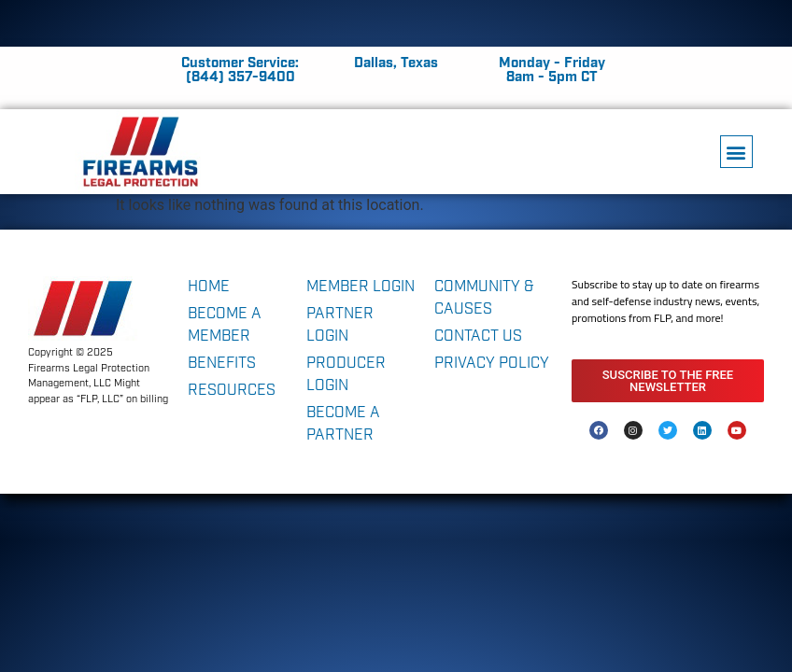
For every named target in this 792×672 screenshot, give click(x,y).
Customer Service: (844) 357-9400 (240, 70)
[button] (736, 152)
